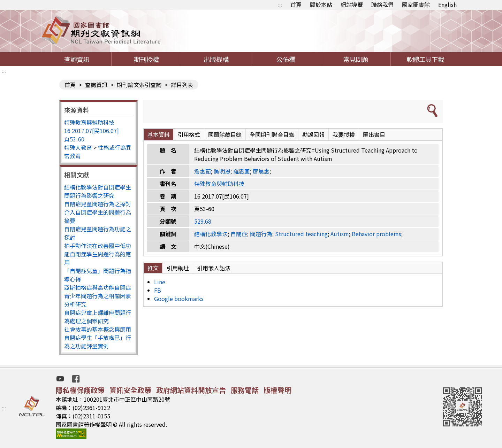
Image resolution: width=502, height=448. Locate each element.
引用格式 (189, 134)
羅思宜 (242, 171)
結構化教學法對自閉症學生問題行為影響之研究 (98, 191)
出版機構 (216, 59)
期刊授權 (146, 59)
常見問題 (356, 59)
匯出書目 (374, 134)
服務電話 (245, 390)
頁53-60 (74, 139)
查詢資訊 (77, 59)
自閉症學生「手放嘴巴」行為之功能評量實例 (98, 342)
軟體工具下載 (425, 59)
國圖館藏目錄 (225, 134)
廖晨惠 (261, 171)
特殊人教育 (78, 147)
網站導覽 (352, 5)
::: (280, 5)
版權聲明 (277, 390)
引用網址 (178, 268)
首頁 (296, 5)
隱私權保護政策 (80, 390)
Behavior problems (376, 234)
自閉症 (239, 234)
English (447, 5)
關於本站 (321, 5)
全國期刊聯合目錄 (272, 134)
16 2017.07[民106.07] (92, 131)
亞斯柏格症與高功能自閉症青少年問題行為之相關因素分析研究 (98, 296)
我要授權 (344, 134)
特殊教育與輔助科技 (89, 122)
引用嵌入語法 (214, 268)
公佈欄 (286, 59)
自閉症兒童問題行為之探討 (98, 204)
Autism (340, 234)
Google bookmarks (179, 299)
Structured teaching (301, 234)
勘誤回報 (313, 134)
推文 (153, 268)
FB (158, 290)
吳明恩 (222, 171)
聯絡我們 (382, 5)
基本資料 (159, 134)
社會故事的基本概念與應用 (98, 329)
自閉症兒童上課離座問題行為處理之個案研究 (98, 317)
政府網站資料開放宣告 (191, 390)
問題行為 (261, 234)
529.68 (203, 221)
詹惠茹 (203, 171)
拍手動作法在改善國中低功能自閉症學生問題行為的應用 (98, 254)
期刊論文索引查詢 (139, 85)
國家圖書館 (416, 5)
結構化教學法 (211, 234)
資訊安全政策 (130, 390)
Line (160, 282)
